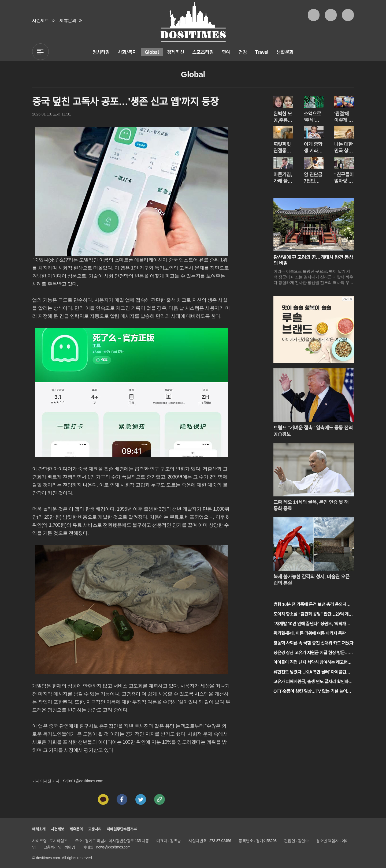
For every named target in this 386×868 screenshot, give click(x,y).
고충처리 (95, 829)
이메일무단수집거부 (122, 829)
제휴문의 (68, 20)
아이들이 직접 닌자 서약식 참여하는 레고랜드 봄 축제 (312, 663)
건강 (243, 52)
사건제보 (40, 20)
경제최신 (176, 52)
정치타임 (101, 52)
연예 (226, 52)
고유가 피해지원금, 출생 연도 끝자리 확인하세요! (313, 682)
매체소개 (39, 829)
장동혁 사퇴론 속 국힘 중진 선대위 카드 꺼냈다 (313, 643)
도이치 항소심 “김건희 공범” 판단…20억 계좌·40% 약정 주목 (313, 615)
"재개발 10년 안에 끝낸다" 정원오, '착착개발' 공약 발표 (312, 624)
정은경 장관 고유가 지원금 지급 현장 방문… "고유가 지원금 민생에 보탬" (311, 653)
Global (152, 52)
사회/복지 (127, 52)
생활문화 (285, 52)
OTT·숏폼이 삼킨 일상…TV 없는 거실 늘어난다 (312, 692)
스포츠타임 (203, 52)
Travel (262, 52)
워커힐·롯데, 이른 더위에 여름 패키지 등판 (309, 633)
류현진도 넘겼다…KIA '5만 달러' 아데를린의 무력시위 (312, 673)
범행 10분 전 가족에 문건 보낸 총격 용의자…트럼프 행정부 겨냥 (312, 605)
